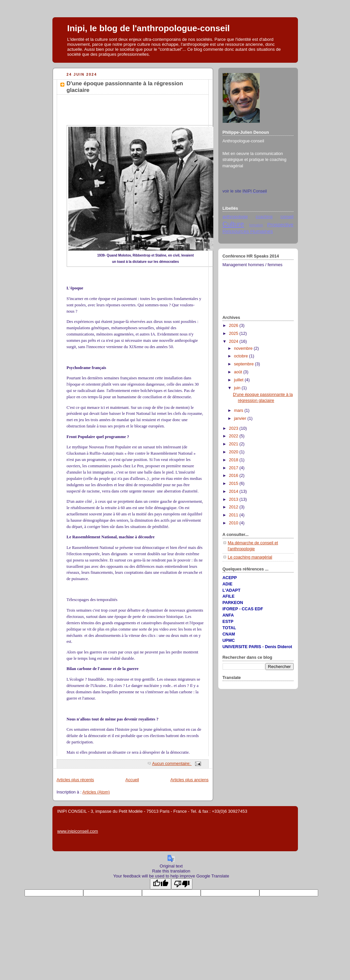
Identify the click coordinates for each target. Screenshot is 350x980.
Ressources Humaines (248, 231)
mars (239, 411)
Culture (233, 224)
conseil (287, 217)
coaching (264, 217)
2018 (234, 460)
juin (238, 388)
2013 (234, 499)
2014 (234, 491)
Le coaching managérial (250, 557)
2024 (234, 341)
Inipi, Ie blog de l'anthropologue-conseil (149, 28)
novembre (244, 348)
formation (256, 225)
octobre (242, 356)
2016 (234, 476)
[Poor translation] (182, 884)
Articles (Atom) (96, 792)
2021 (234, 444)
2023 (234, 428)
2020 (234, 452)
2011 (234, 515)
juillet (239, 380)
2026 (234, 326)
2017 (234, 468)
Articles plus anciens (190, 780)
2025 (234, 334)
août (239, 372)
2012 (234, 507)
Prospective (280, 225)
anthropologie (235, 217)
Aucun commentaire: (172, 764)
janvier (241, 418)
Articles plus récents (75, 780)
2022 (234, 436)
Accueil (132, 780)
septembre (244, 364)
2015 (234, 484)
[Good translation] (161, 884)
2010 (234, 523)
